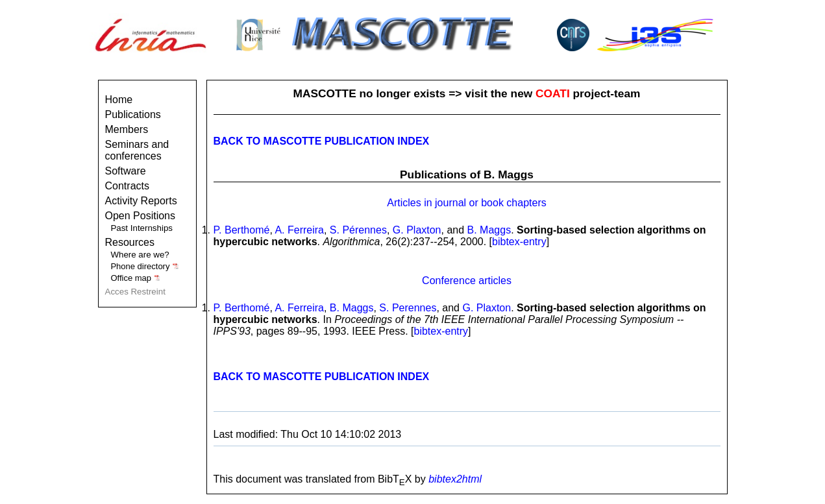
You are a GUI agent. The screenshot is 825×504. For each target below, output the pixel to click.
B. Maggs (489, 230)
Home (119, 100)
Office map (135, 278)
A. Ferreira (299, 230)
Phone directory (144, 266)
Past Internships (142, 228)
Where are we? (140, 255)
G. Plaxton (417, 230)
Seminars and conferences (137, 150)
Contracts (127, 186)
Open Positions (141, 216)
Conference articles (467, 281)
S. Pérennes (358, 230)
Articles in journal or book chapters (466, 203)
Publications (133, 114)
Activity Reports (141, 201)
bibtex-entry (519, 242)
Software (126, 171)
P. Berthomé (242, 230)
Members (127, 129)
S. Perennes (408, 308)
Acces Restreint (135, 292)
